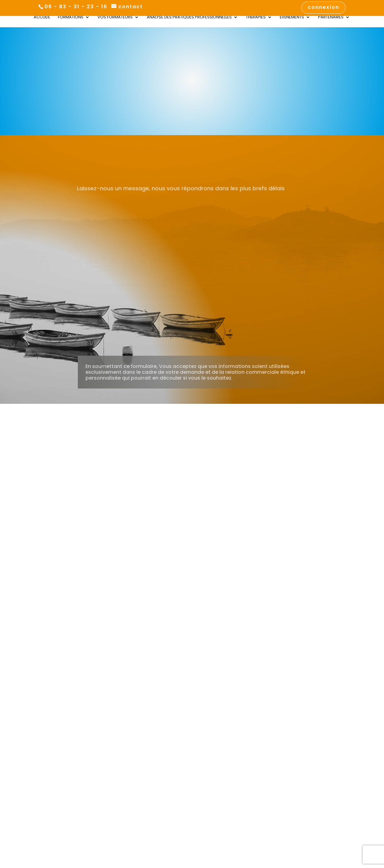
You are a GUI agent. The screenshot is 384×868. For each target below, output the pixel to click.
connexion (323, 8)
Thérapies (256, 17)
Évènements (292, 17)
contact (131, 7)
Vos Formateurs (115, 17)
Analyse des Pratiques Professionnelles (189, 17)
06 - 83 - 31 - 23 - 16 (76, 7)
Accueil (42, 17)
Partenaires (331, 17)
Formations (71, 17)
